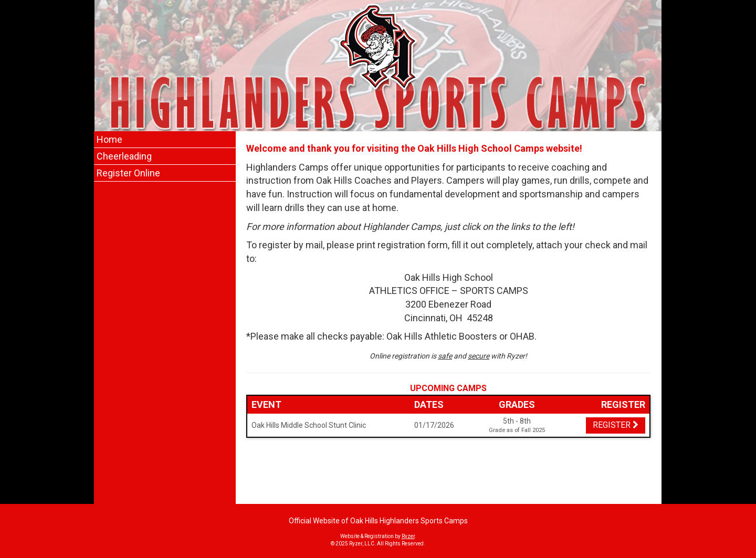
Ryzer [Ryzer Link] (408, 536)
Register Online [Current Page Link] (128, 173)
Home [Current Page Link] (109, 139)
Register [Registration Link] (616, 425)
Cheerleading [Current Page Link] (124, 156)
